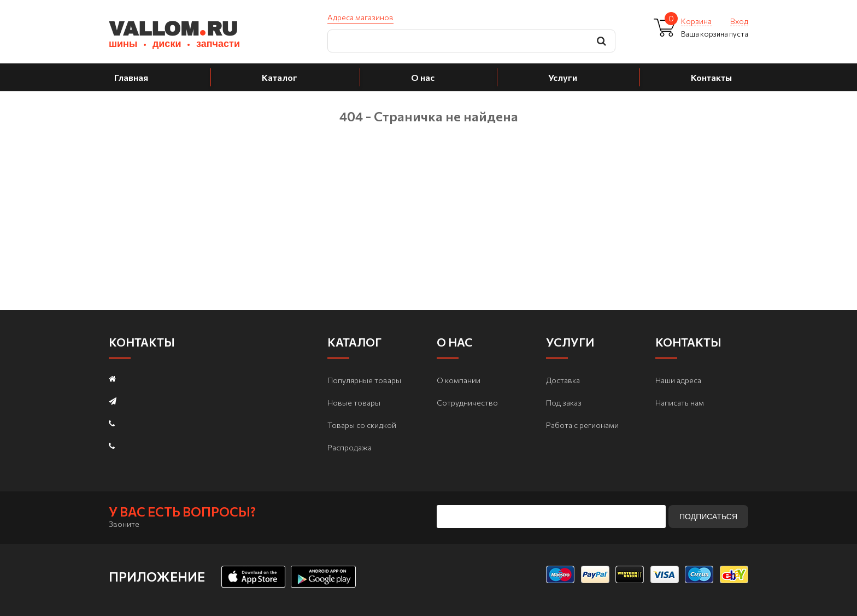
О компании (459, 380)
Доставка (563, 380)
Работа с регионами (582, 425)
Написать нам (680, 403)
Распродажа (350, 447)
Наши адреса (678, 380)
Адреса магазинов (360, 17)
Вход (739, 21)
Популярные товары (364, 380)
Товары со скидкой (362, 425)
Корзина (696, 21)
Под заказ (564, 403)
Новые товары (354, 403)
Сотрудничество (467, 403)
